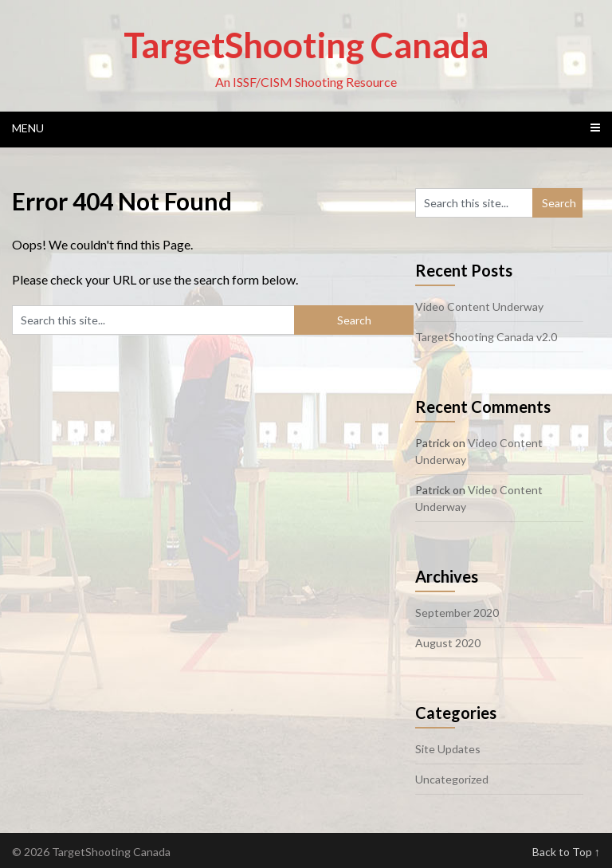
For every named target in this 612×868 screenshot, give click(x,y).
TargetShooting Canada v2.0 (486, 337)
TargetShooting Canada (306, 45)
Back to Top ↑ (566, 852)
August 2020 (448, 643)
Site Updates (448, 749)
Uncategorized (452, 779)
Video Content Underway (479, 306)
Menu (28, 128)
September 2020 (457, 613)
